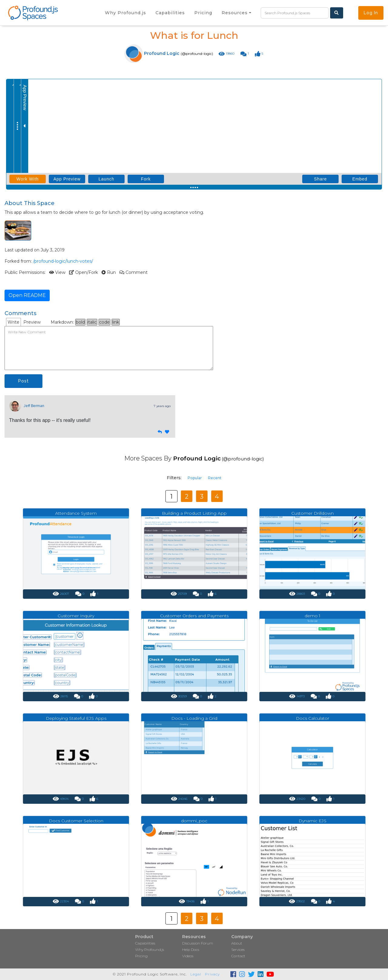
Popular (195, 478)
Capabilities (145, 943)
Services (238, 950)
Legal (196, 974)
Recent (215, 478)
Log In (371, 13)
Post (23, 381)
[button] (236, 13)
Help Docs (191, 950)
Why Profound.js (150, 950)
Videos (188, 956)
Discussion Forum (198, 943)
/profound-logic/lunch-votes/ (63, 261)
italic (92, 322)
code (104, 322)
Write (13, 322)
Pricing (141, 956)
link (116, 322)
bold (80, 322)
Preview (32, 322)
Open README (27, 295)
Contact (238, 956)
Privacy (212, 974)
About (237, 943)
